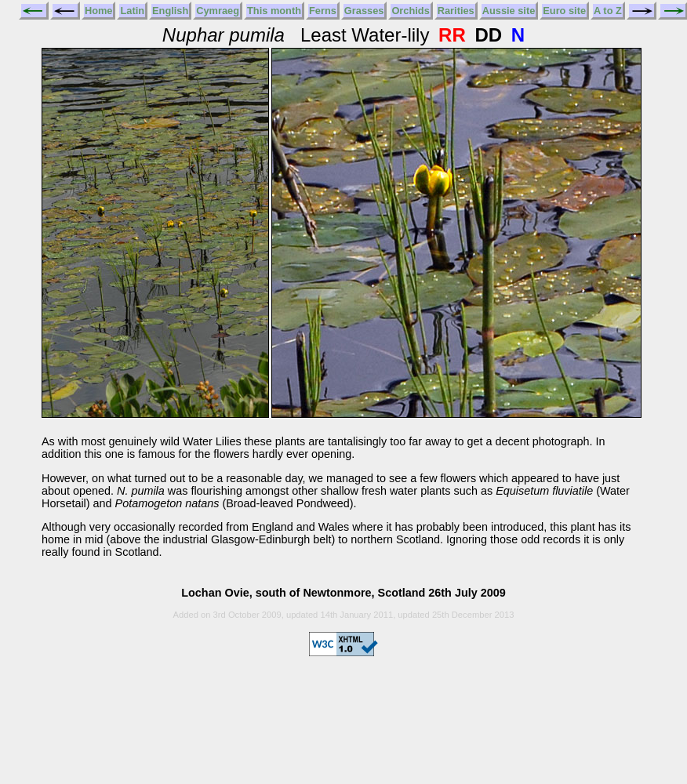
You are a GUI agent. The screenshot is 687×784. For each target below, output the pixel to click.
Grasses (364, 11)
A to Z (608, 11)
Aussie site (509, 11)
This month (274, 11)
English (170, 11)
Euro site (564, 11)
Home (99, 11)
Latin (132, 11)
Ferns (323, 11)
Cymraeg (218, 11)
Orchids (410, 11)
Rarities (456, 11)
